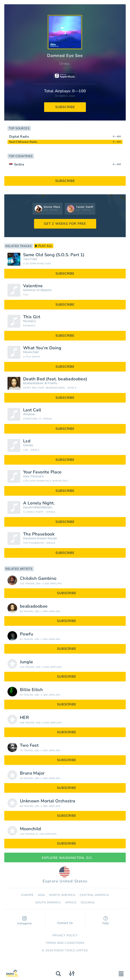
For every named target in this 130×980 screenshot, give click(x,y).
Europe (27, 895)
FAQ (105, 921)
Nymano (29, 321)
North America (62, 895)
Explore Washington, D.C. (65, 858)
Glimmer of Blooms (37, 290)
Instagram (24, 921)
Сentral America (94, 895)
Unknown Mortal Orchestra (48, 801)
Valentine (33, 286)
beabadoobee (33, 383)
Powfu (52, 383)
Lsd (27, 441)
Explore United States (65, 875)
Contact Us (65, 921)
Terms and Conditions (65, 943)
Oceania (88, 903)
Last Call (32, 410)
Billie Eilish (31, 690)
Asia (41, 895)
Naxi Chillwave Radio (23, 142)
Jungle (26, 662)
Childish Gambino (38, 578)
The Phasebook (39, 534)
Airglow (29, 414)
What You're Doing (42, 348)
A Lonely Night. (39, 503)
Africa (71, 903)
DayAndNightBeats (38, 507)
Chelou (65, 64)
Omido (28, 445)
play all (44, 246)
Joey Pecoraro (33, 476)
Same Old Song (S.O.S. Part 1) (54, 255)
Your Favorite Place (42, 472)
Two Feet (30, 259)
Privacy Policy (65, 935)
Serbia (19, 164)
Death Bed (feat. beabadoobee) (55, 379)
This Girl (32, 317)
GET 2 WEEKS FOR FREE (65, 224)
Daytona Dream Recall (40, 538)
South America (48, 903)
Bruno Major (32, 773)
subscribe (65, 107)
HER (24, 718)
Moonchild (31, 352)
